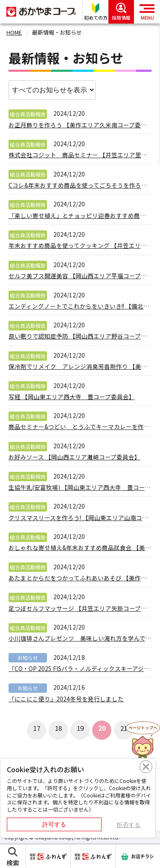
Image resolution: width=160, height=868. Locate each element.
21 (124, 728)
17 (37, 728)
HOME (14, 32)
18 (58, 728)
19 (80, 728)
